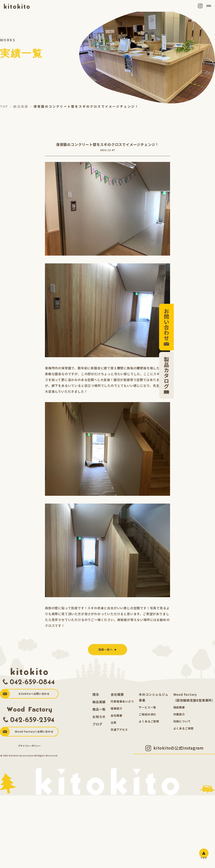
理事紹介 (116, 709)
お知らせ (99, 717)
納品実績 (99, 702)
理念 (96, 695)
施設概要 (179, 708)
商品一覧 (99, 710)
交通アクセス (119, 730)
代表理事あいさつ (122, 702)
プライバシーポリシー (29, 746)
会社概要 (117, 695)
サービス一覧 (147, 708)
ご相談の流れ (147, 715)
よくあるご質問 (149, 722)
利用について (182, 722)
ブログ (97, 725)
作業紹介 (179, 715)
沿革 (114, 723)
